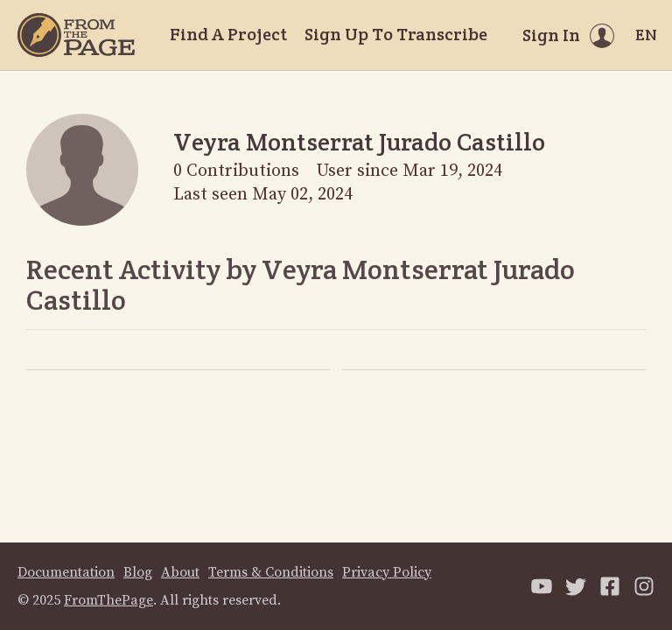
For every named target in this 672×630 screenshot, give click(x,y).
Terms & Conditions (271, 572)
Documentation (66, 572)
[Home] (76, 35)
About (180, 572)
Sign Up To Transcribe (396, 34)
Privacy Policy (387, 572)
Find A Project (228, 34)
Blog (138, 572)
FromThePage (108, 600)
